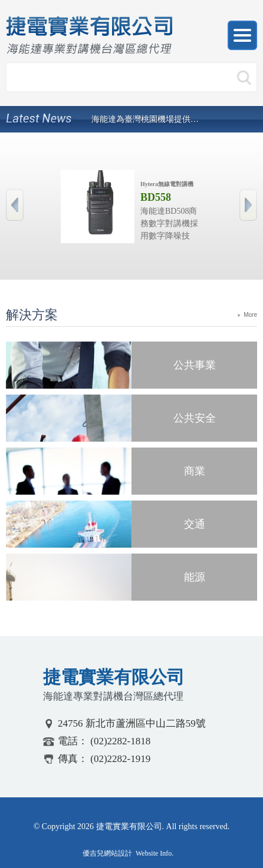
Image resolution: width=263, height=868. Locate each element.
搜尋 (244, 79)
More (250, 315)
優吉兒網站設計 (107, 853)
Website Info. (154, 853)
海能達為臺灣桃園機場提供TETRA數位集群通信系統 (146, 119)
